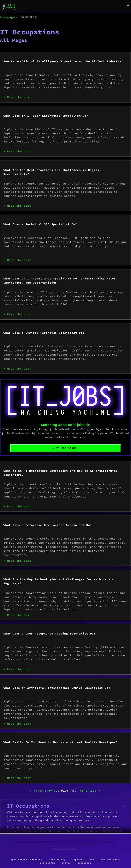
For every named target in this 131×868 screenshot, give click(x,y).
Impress (78, 859)
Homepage (7, 17)
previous (52, 791)
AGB (92, 859)
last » (95, 791)
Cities (66, 863)
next (84, 791)
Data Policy (57, 859)
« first (37, 791)
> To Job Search (65, 448)
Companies (84, 863)
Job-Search (47, 863)
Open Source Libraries (26, 859)
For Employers (111, 859)
